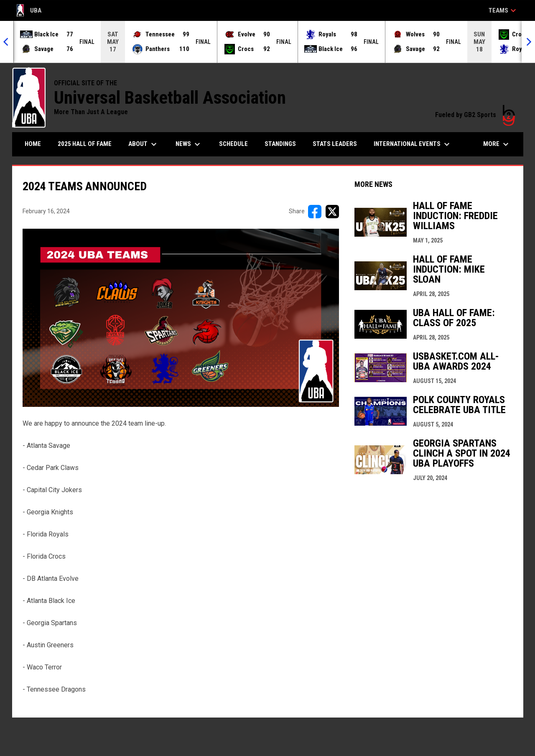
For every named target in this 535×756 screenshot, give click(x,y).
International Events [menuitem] (413, 144)
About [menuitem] (144, 144)
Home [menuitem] (33, 144)
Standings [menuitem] (280, 144)
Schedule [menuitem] (233, 144)
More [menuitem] (497, 144)
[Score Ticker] (267, 42)
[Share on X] (332, 212)
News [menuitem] (189, 144)
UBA (29, 10)
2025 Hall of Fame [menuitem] (85, 144)
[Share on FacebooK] (315, 212)
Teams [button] (503, 10)
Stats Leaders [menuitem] (335, 144)
